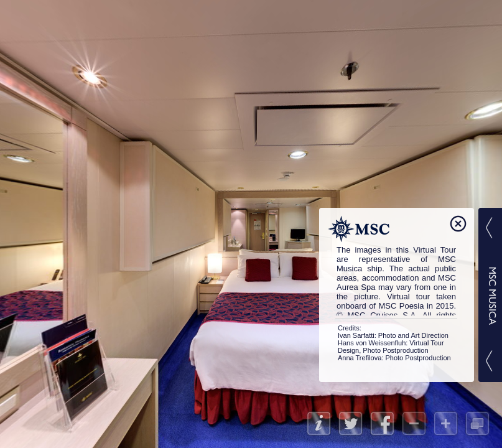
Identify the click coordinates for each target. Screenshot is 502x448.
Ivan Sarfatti (356, 335)
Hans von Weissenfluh (372, 343)
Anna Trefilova (360, 358)
